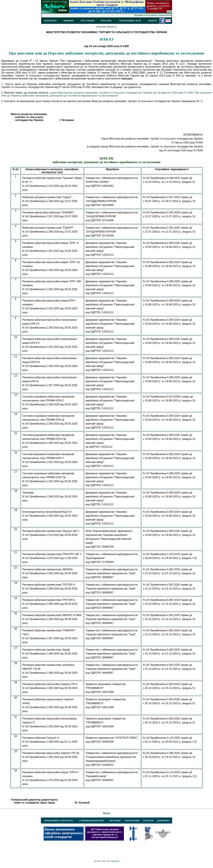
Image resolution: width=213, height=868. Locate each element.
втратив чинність (106, 27)
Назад (107, 813)
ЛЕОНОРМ (115, 861)
